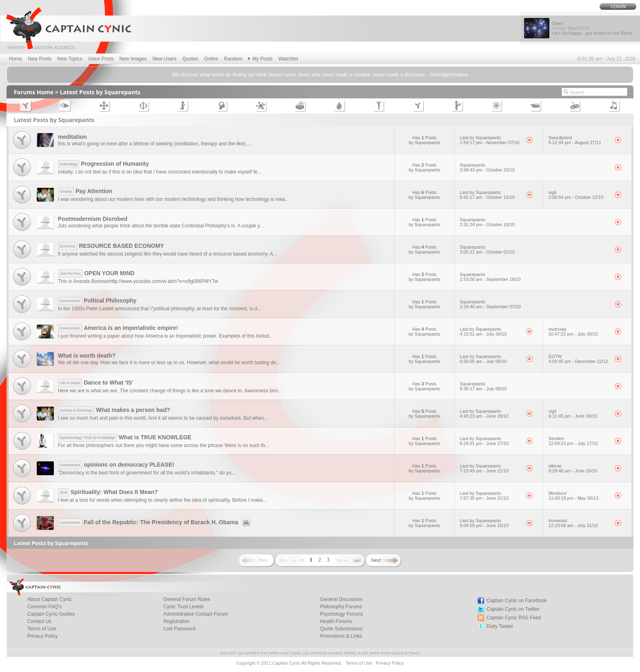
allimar (555, 466)
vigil (552, 192)
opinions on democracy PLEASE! (116, 465)
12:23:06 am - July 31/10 (573, 525)
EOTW (555, 356)
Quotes (190, 59)
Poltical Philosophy (97, 300)
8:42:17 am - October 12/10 (488, 197)
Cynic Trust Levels (183, 607)
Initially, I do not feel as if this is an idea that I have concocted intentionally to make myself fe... (160, 172)
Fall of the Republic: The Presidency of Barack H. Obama (156, 522)
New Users (165, 59)
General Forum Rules (187, 599)
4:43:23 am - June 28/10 (484, 416)
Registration (176, 621)
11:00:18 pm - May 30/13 (573, 498)
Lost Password (179, 629)
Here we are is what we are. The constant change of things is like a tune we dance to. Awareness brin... (170, 391)
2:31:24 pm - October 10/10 (488, 225)
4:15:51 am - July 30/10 (483, 334)
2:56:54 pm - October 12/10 (576, 197)
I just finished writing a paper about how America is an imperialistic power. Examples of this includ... (166, 336)
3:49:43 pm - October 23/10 (488, 170)
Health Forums (336, 621)
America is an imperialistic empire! (118, 328)
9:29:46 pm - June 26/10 (573, 471)
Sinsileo (557, 438)
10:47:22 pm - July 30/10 (573, 334)
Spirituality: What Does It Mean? (108, 492)
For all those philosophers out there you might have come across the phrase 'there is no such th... (164, 445)
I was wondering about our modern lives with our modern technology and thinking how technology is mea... (173, 199)
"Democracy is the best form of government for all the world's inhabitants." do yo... (147, 473)
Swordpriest (560, 138)
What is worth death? (87, 356)
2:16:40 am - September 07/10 (490, 307)
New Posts (39, 59)
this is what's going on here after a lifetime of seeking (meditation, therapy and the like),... (154, 144)
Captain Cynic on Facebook (517, 601)
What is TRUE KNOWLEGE (125, 437)
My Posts (260, 59)
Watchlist (288, 59)
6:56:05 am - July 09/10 (483, 361)
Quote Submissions (341, 629)
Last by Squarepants (481, 138)
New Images (133, 59)
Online (211, 59)
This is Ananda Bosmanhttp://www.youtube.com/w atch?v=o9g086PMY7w (138, 281)
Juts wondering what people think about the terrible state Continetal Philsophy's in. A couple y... (161, 226)
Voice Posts (101, 59)
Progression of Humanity (103, 164)
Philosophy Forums (341, 607)
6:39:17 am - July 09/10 (483, 389)
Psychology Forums (341, 614)
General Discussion (341, 599)
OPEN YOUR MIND (96, 273)
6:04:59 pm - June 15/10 (484, 525)
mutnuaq (557, 329)
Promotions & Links (341, 636)
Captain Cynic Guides (51, 614)
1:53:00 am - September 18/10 (490, 279)
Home (16, 59)
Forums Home (34, 92)
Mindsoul (558, 493)
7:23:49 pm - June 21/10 (484, 471)
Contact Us (39, 621)
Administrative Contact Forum (196, 614)
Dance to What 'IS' (96, 383)
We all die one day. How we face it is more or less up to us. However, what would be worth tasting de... (169, 363)
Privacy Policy (43, 636)
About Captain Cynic (50, 599)
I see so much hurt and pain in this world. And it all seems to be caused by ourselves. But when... (163, 418)
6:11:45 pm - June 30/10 (573, 416)
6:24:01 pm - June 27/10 (484, 443)
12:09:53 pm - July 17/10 (573, 443)
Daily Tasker (500, 626)
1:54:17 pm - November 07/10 (490, 142)
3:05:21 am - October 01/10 (488, 252)
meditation (72, 137)
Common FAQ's (44, 607)
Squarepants (473, 165)
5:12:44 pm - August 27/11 (575, 142)
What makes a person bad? (114, 410)
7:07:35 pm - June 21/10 (484, 498)
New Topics (70, 59)
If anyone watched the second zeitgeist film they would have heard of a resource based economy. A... (168, 254)
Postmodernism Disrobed (93, 219)
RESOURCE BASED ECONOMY (111, 246)
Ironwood (558, 521)
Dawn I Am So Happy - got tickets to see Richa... (594, 28)
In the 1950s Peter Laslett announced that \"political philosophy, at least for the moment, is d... (160, 309)
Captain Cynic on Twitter (513, 609)
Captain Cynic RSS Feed (514, 618)
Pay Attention (85, 191)
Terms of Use (42, 629)
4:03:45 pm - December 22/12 (578, 361)
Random (233, 59)
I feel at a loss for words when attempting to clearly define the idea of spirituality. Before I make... (162, 500)
